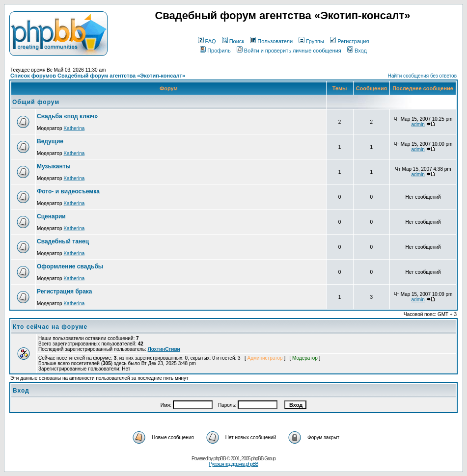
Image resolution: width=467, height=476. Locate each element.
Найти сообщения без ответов (422, 76)
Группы (311, 41)
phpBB (220, 459)
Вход (357, 51)
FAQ (207, 41)
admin (418, 124)
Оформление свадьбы (70, 266)
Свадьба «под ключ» (67, 116)
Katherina (74, 128)
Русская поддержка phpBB (233, 464)
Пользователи (271, 41)
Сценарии (51, 216)
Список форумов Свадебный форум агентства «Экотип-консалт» (98, 76)
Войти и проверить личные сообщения (289, 51)
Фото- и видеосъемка (68, 191)
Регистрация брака (65, 291)
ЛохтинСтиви (164, 349)
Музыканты (54, 166)
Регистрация (349, 41)
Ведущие (50, 141)
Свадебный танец (63, 241)
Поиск (233, 41)
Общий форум (36, 102)
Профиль (215, 51)
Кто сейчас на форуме (50, 327)
